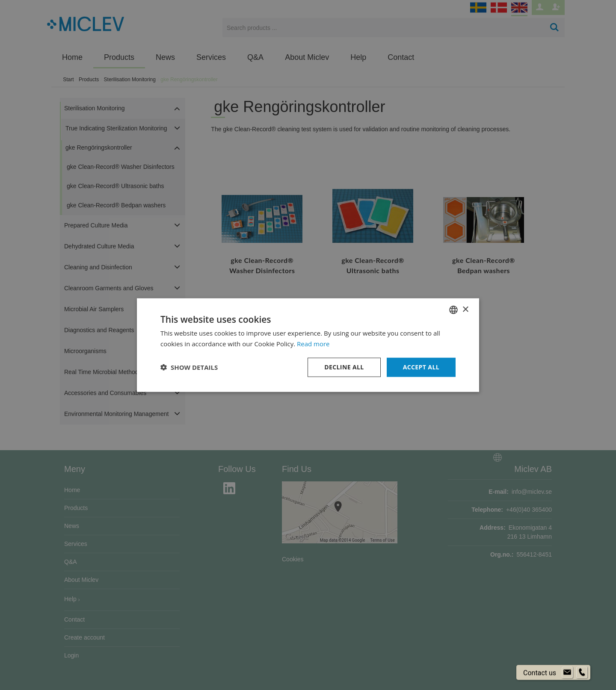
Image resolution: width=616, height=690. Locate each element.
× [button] (465, 309)
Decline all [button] (344, 367)
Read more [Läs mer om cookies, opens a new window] (313, 344)
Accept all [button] (421, 367)
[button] (189, 367)
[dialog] (308, 345)
